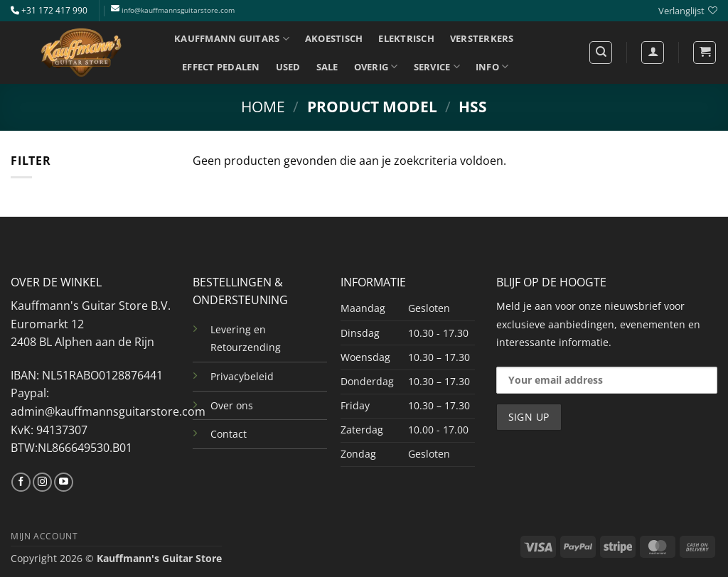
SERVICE (437, 66)
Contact (229, 434)
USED (288, 67)
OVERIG (376, 66)
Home (263, 107)
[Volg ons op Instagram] (42, 482)
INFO (492, 66)
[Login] (653, 53)
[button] (705, 53)
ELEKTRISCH (406, 38)
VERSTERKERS (482, 38)
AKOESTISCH (334, 38)
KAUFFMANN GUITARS (232, 39)
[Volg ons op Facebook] (21, 482)
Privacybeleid (242, 376)
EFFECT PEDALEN (221, 67)
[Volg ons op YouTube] (64, 482)
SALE (327, 67)
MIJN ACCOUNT (44, 536)
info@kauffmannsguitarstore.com (178, 10)
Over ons (232, 405)
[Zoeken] (601, 53)
